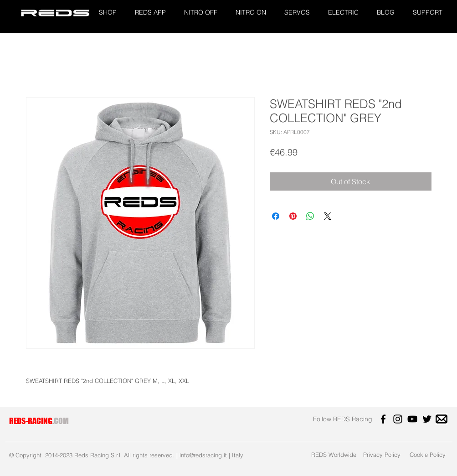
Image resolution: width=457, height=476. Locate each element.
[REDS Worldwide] (334, 454)
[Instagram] (398, 419)
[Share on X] (328, 216)
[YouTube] (412, 419)
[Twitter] (427, 419)
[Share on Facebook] (276, 216)
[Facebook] (383, 419)
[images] (442, 419)
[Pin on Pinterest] (293, 216)
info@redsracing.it (203, 455)
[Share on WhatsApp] (310, 216)
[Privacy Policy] (382, 454)
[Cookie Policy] (428, 454)
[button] (108, 13)
